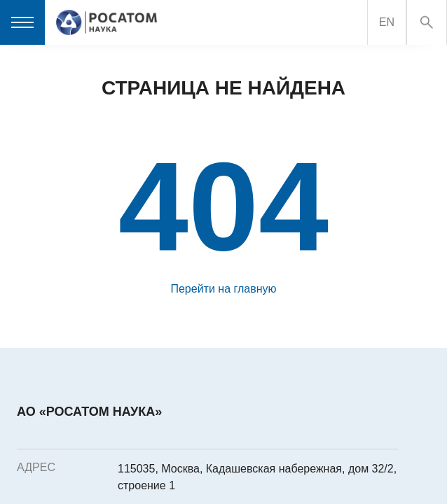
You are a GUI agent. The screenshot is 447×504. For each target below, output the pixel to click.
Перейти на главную (223, 289)
